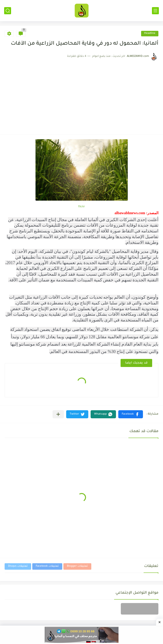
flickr (82, 207)
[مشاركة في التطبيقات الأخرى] (58, 414)
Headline (150, 33)
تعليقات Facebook (47, 566)
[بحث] (8, 11)
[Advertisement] (81, 95)
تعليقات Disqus (18, 566)
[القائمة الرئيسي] (155, 11)
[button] (131, 414)
